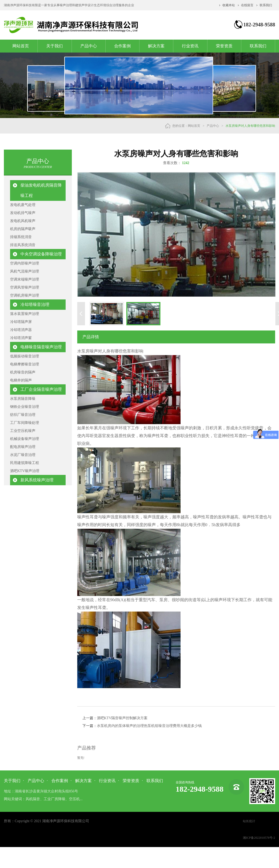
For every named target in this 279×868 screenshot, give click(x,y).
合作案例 (122, 46)
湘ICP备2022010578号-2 (259, 838)
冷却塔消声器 (21, 330)
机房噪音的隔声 (23, 372)
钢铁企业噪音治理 (25, 407)
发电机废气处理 (23, 205)
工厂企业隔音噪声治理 (41, 389)
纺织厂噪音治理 (23, 415)
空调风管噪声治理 (25, 287)
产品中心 (89, 46)
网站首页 (21, 46)
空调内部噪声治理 (25, 263)
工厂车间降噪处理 (25, 423)
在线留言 (247, 5)
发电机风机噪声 (23, 221)
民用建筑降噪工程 (25, 463)
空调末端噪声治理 (25, 279)
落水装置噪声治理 (25, 314)
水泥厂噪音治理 (23, 455)
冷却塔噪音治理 (35, 304)
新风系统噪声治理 (37, 480)
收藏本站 (229, 5)
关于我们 (55, 46)
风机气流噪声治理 (25, 271)
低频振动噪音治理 (25, 356)
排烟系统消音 (21, 237)
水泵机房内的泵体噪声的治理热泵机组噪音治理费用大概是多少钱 (149, 726)
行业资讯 (190, 46)
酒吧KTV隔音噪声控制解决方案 (122, 718)
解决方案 (156, 46)
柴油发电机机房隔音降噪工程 (41, 190)
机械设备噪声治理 (25, 439)
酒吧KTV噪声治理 (25, 471)
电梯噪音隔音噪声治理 (41, 347)
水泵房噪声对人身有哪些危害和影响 (250, 126)
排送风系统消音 (23, 245)
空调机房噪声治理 (25, 295)
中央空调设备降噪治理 (41, 254)
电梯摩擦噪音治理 (25, 364)
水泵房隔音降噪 (23, 399)
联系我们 (266, 5)
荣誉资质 (224, 46)
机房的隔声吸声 (23, 229)
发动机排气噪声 (23, 213)
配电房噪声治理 (23, 447)
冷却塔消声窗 (21, 338)
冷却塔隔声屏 (21, 322)
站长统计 (249, 821)
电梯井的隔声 (21, 380)
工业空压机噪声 (23, 431)
